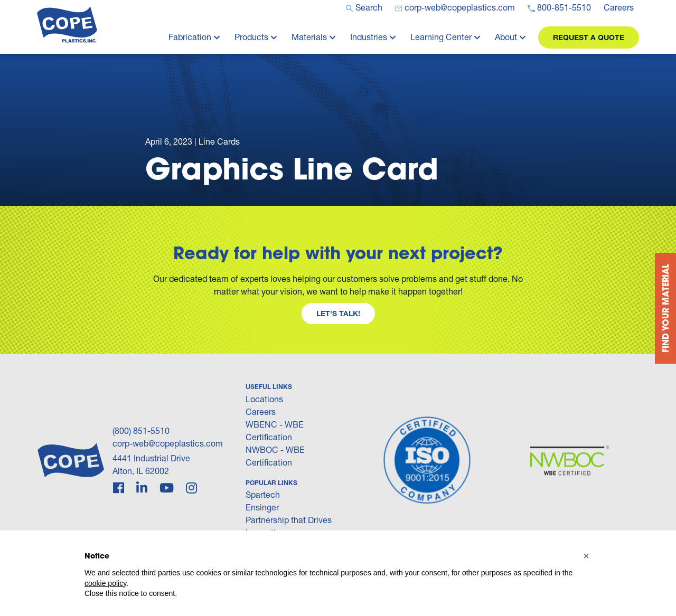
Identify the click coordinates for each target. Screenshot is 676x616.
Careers (261, 411)
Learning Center (441, 37)
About (506, 37)
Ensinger (262, 507)
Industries (369, 37)
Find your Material (665, 308)
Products (251, 37)
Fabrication (190, 37)
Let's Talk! (338, 313)
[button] (586, 556)
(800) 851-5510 (141, 430)
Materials (309, 37)
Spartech (263, 494)
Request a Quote (589, 37)
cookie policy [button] (105, 583)
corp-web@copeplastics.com (168, 443)
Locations (264, 399)
